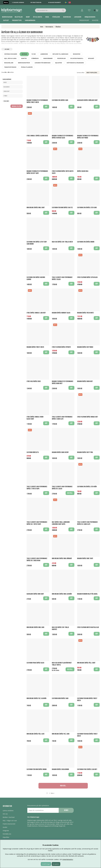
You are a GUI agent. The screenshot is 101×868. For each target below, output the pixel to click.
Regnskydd (77, 54)
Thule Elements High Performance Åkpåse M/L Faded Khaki (37, 560)
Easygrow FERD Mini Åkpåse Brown (37, 769)
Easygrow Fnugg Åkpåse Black (35, 663)
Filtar (34, 54)
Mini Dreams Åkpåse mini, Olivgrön (62, 594)
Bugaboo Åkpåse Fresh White (85, 313)
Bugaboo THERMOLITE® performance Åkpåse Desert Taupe (37, 172)
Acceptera (56, 864)
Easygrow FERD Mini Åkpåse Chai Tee (62, 208)
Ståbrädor (35, 58)
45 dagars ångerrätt (55, 2)
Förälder (56, 17)
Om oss (5, 814)
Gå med (66, 810)
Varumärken (30, 20)
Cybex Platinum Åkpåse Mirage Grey (88, 417)
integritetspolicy (68, 859)
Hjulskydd (59, 63)
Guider (5, 827)
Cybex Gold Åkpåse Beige (34, 381)
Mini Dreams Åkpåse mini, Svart (36, 208)
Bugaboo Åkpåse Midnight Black (61, 313)
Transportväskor (10, 67)
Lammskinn (44, 54)
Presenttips (17, 20)
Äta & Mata (38, 17)
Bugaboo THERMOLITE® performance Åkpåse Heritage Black (63, 137)
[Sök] (50, 10)
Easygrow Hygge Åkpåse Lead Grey (87, 769)
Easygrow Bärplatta (33, 452)
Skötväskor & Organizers (75, 63)
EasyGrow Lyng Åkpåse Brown (86, 242)
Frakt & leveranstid (9, 824)
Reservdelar (61, 58)
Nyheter (95, 20)
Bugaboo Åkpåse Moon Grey (85, 381)
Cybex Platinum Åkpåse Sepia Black (87, 277)
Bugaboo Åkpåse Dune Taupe (85, 558)
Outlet (6, 20)
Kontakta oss (7, 834)
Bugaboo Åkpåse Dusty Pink (85, 452)
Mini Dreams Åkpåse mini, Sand (35, 627)
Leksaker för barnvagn (43, 63)
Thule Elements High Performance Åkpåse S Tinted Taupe (37, 488)
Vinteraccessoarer (11, 54)
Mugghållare (9, 63)
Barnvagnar (7, 17)
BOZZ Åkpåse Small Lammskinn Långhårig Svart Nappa (61, 523)
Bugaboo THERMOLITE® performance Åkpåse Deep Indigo (88, 137)
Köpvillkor (6, 837)
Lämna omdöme (8, 811)
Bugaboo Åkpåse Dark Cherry (60, 452)
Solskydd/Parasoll (77, 58)
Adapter (24, 58)
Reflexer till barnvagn (60, 54)
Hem (42, 27)
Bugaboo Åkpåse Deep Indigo (85, 347)
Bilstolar (19, 17)
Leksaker (78, 17)
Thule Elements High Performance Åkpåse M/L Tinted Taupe (37, 523)
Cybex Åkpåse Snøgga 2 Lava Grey (36, 313)
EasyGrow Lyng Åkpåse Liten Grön (87, 487)
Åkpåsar (58, 27)
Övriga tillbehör (27, 67)
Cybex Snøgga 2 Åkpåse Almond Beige (37, 136)
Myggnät (91, 58)
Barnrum (67, 17)
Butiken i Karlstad (9, 817)
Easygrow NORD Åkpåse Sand (60, 698)
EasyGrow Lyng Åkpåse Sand (60, 100)
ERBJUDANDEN (90, 17)
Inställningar (46, 864)
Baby (28, 17)
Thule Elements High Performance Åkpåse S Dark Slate (62, 418)
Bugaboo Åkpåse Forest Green (35, 347)
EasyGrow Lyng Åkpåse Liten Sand (87, 208)
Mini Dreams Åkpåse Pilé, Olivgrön (36, 698)
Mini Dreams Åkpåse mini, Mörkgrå (62, 558)
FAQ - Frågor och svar (10, 821)
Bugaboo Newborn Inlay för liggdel (87, 594)
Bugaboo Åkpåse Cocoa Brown (60, 769)
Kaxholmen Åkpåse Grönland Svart (87, 100)
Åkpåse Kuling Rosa (83, 171)
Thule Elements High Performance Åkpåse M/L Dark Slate (87, 523)
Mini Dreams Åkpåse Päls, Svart (86, 663)
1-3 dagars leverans (18, 2)
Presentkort (84, 20)
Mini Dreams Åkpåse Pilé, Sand (61, 734)
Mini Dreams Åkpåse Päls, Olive (36, 734)
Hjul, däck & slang (10, 58)
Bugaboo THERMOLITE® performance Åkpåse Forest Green (37, 101)
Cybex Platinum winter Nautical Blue (88, 627)
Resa (47, 17)
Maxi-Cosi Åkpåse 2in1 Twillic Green (62, 242)
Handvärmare (48, 58)
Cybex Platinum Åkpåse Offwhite (61, 347)
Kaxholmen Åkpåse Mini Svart (35, 594)
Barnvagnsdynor (24, 63)
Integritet (6, 831)
